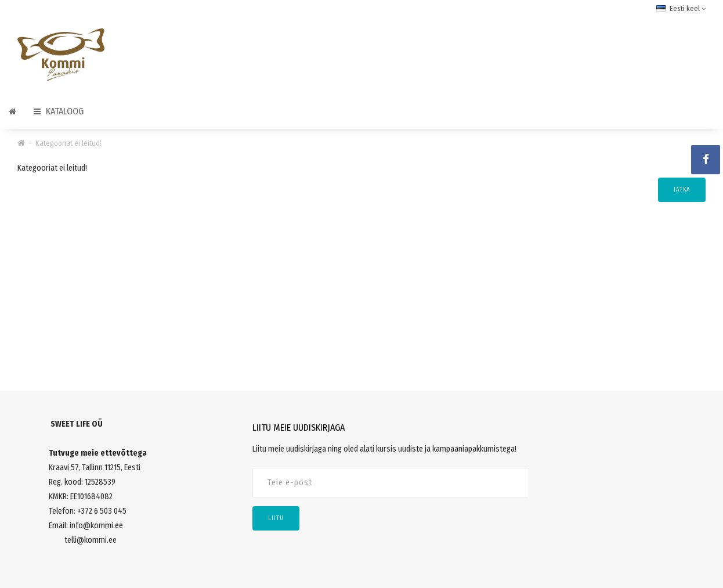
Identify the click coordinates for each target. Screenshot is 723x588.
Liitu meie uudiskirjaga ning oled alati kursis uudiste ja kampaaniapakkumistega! (384, 449)
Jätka (682, 190)
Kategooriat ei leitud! (68, 143)
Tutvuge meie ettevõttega (98, 453)
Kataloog (59, 111)
